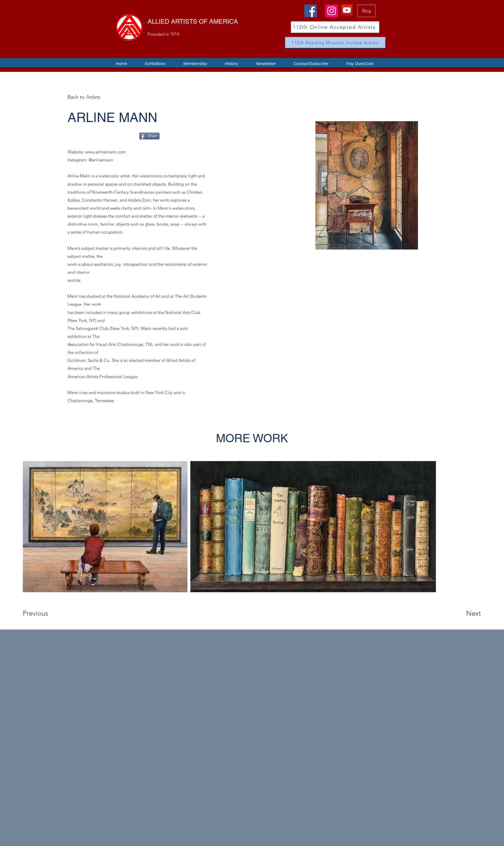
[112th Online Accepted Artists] (335, 27)
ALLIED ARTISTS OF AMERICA (193, 22)
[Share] (149, 136)
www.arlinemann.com (106, 152)
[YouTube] (347, 10)
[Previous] (43, 613)
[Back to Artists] (93, 97)
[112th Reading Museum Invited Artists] (335, 42)
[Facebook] (311, 11)
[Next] (462, 613)
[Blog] (367, 11)
